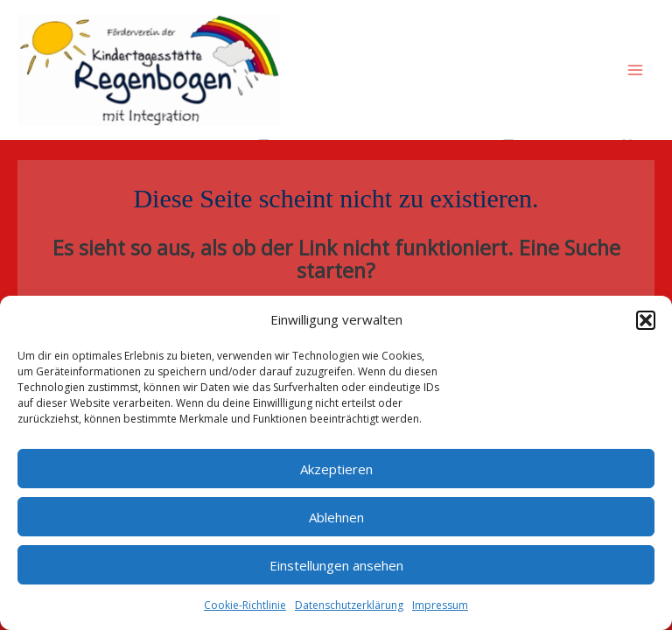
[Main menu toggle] (636, 70)
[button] (646, 320)
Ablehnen (336, 517)
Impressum (440, 605)
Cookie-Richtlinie (245, 605)
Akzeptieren (336, 469)
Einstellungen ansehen (336, 565)
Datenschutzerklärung (349, 605)
